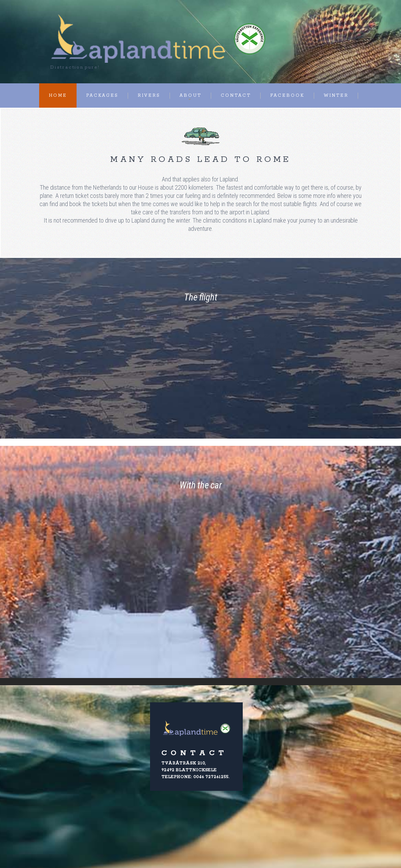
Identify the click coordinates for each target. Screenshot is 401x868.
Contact (236, 96)
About (191, 96)
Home (58, 96)
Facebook (287, 96)
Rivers (149, 96)
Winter (336, 96)
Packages (102, 96)
